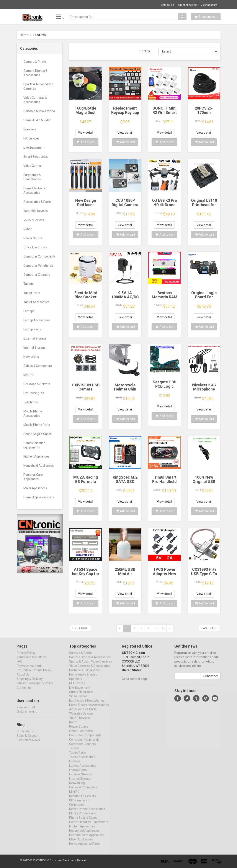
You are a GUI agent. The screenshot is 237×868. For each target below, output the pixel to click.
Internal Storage (34, 348)
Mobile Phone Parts (37, 425)
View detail (86, 133)
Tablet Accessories (36, 302)
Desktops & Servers (37, 384)
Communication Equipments (34, 445)
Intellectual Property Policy (35, 687)
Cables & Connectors (38, 366)
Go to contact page (135, 683)
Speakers (30, 129)
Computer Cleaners (37, 275)
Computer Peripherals (38, 266)
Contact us (168, 5)
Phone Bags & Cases (38, 434)
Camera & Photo (35, 62)
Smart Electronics (36, 157)
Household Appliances (39, 466)
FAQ (20, 665)
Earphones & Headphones (32, 177)
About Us (23, 678)
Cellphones (31, 402)
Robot (28, 229)
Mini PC (29, 375)
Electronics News (28, 744)
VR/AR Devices (34, 220)
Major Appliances (35, 488)
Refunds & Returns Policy (34, 674)
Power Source (33, 238)
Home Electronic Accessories (35, 190)
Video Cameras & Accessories (35, 100)
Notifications (25, 735)
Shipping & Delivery (30, 683)
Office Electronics (35, 247)
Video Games (33, 166)
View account (209, 5)
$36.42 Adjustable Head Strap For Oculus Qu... (81, 4)
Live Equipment (34, 148)
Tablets (29, 284)
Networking (31, 357)
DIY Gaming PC (34, 393)
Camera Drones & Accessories (35, 73)
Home (24, 35)
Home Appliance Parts (39, 497)
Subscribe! (211, 680)
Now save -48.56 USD (35, 5)
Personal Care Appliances (33, 477)
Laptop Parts (32, 329)
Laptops (29, 311)
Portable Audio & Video (39, 111)
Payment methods (29, 670)
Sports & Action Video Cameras (38, 86)
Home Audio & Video (37, 120)
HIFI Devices (31, 138)
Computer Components (40, 256)
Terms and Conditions (32, 661)
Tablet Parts (32, 293)
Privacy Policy (26, 657)
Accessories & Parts (37, 202)
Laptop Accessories (37, 320)
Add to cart (86, 142)
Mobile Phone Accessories (33, 413)
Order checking (187, 5)
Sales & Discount (28, 739)
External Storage (35, 338)
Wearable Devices (36, 211)
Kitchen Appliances (36, 456)
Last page (209, 628)
